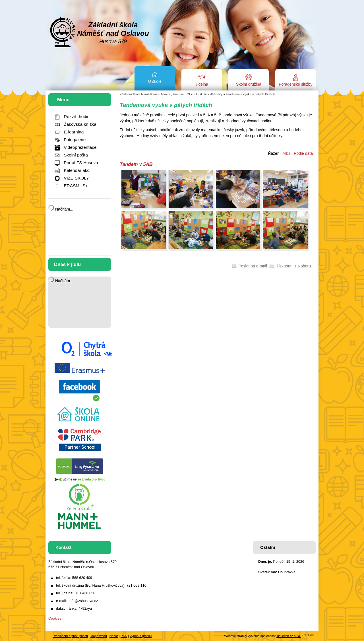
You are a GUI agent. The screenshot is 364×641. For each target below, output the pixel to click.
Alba (287, 153)
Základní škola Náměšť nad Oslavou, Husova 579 (155, 94)
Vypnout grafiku (141, 636)
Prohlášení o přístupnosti (70, 636)
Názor (114, 636)
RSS (124, 636)
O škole (202, 94)
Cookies (55, 619)
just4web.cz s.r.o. (289, 636)
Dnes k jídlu (67, 264)
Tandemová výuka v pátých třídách (250, 94)
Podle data (303, 153)
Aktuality (216, 94)
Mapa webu (99, 636)
